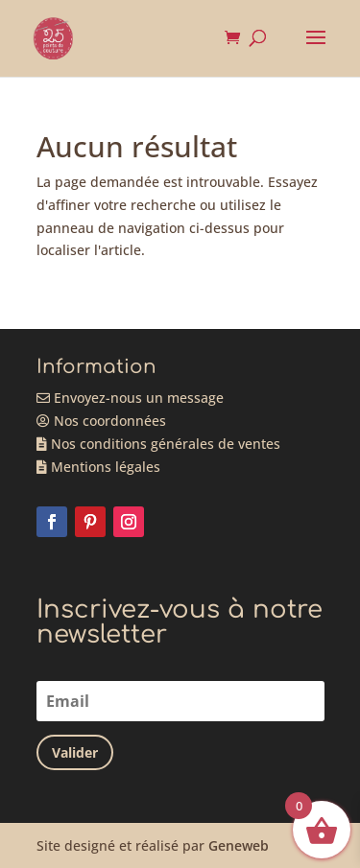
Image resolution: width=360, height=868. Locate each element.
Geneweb (239, 845)
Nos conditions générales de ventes (158, 444)
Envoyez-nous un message (130, 398)
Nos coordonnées (101, 421)
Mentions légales (98, 467)
